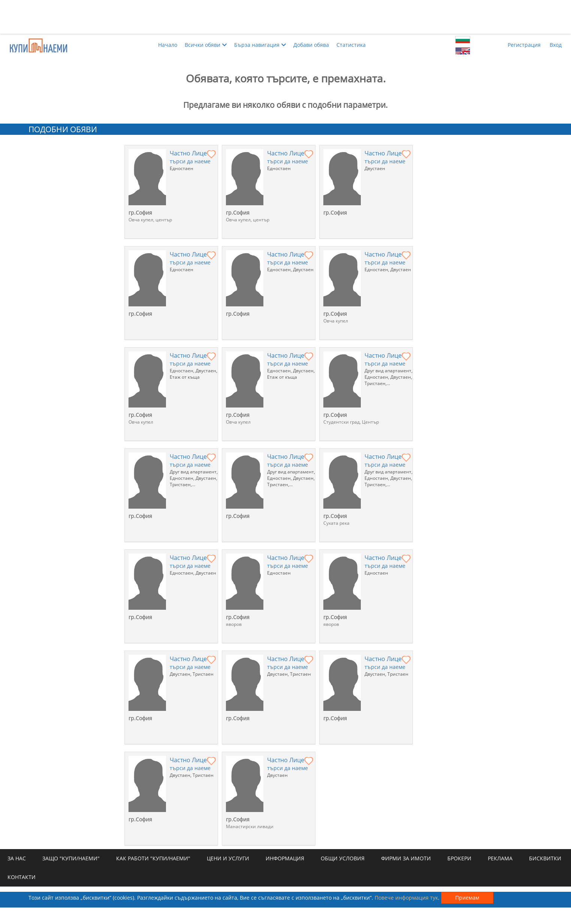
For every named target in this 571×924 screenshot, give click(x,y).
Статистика (351, 45)
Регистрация (524, 45)
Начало (168, 45)
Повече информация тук (406, 898)
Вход (556, 45)
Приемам (467, 898)
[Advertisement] (285, 17)
